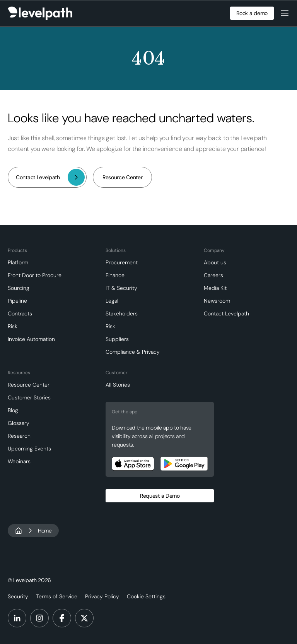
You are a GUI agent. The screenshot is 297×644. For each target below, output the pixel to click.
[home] (40, 13)
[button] (285, 13)
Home (45, 531)
